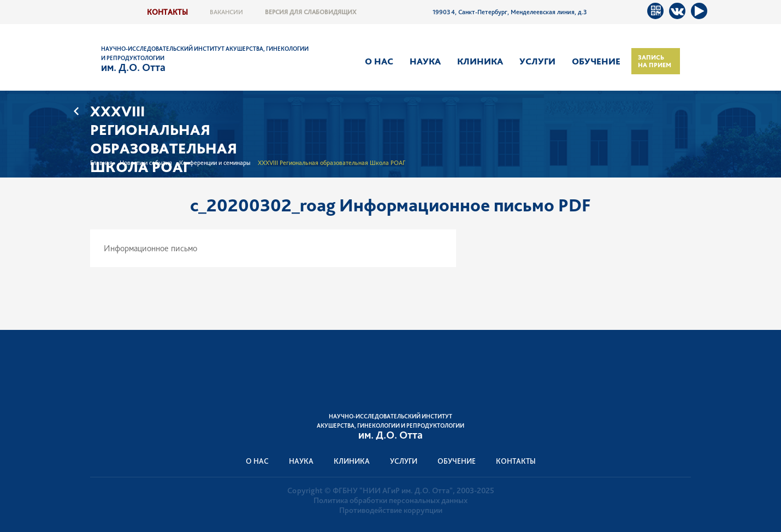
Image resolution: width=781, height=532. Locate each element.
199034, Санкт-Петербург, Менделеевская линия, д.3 (510, 12)
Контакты (167, 12)
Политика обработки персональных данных (390, 500)
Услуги (537, 61)
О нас (379, 61)
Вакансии (226, 12)
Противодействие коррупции (391, 510)
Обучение (596, 61)
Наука (425, 61)
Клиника (480, 61)
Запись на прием (655, 61)
